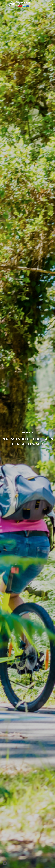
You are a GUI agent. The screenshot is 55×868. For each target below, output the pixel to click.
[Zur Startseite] (21, 4)
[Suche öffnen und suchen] (53, 3)
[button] (4, 4)
